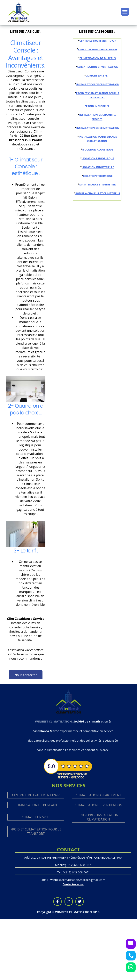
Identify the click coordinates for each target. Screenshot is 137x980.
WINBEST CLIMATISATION (53, 721)
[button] (26, 675)
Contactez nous (73, 884)
